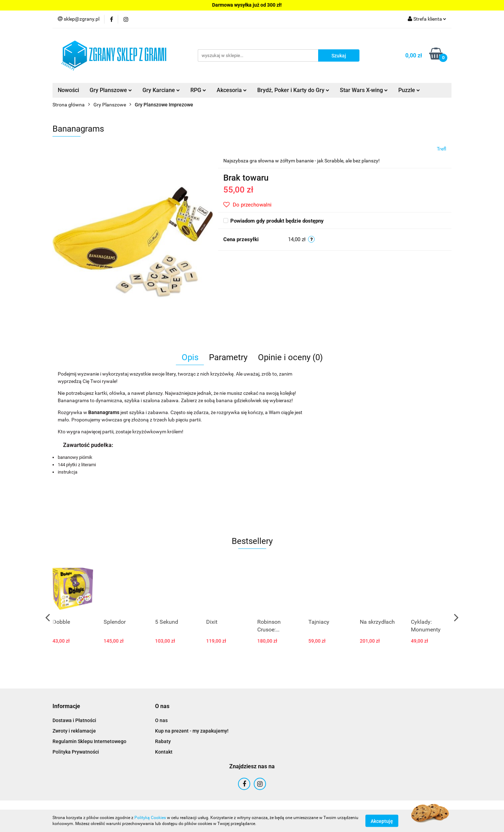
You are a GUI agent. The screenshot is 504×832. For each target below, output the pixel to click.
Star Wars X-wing (364, 90)
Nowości (68, 90)
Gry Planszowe (111, 90)
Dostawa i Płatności (74, 720)
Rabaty (163, 741)
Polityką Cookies (150, 818)
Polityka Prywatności (76, 752)
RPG (198, 90)
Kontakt (164, 752)
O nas (161, 720)
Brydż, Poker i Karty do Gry (293, 90)
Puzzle (409, 90)
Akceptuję (382, 821)
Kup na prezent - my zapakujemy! (192, 731)
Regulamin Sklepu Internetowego (89, 741)
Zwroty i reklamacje (74, 731)
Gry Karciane (161, 90)
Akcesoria (232, 90)
